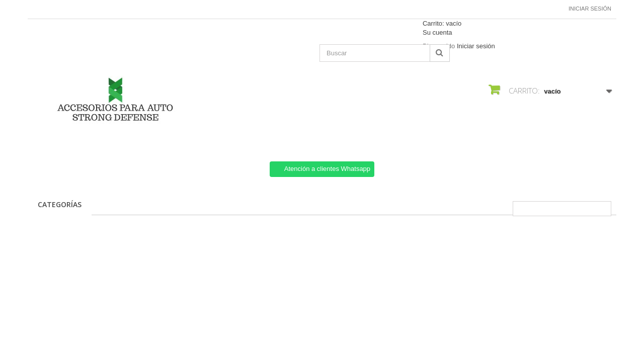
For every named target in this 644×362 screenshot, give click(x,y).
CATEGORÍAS (60, 204)
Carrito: (442, 23)
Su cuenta (437, 32)
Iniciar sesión (590, 9)
